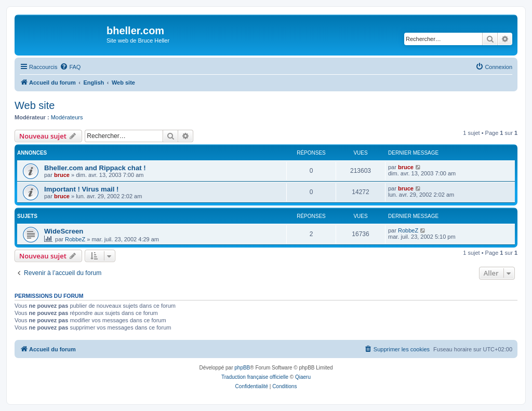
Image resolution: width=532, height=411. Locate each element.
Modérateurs (67, 117)
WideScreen (64, 231)
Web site (35, 105)
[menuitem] (70, 67)
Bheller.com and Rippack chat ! (95, 168)
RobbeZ (75, 239)
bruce (62, 175)
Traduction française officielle (255, 377)
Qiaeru (303, 377)
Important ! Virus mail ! (81, 189)
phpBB (242, 368)
